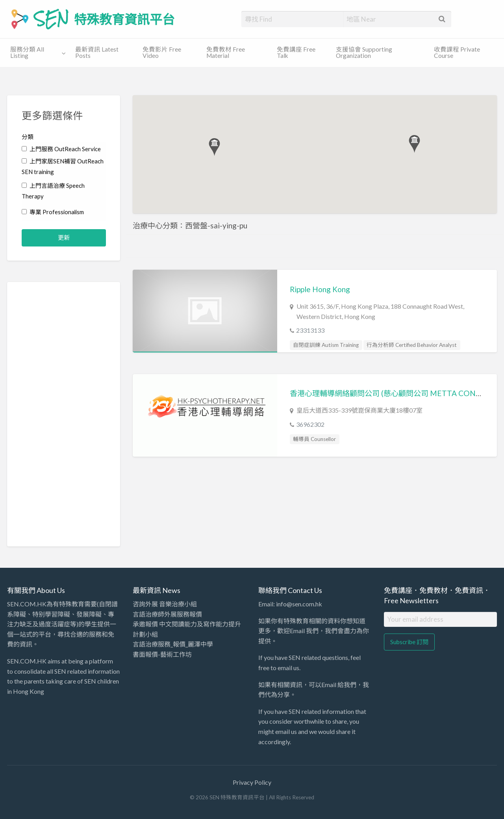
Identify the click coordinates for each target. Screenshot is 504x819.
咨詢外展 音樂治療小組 (165, 604)
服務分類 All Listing (27, 52)
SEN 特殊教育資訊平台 (105, 19)
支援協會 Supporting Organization (364, 52)
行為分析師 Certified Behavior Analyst (412, 345)
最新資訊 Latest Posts (97, 52)
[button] (214, 147)
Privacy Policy (252, 782)
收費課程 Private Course (457, 52)
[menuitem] (36, 53)
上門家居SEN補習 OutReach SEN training (63, 166)
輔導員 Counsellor (314, 439)
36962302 (310, 424)
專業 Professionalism (53, 212)
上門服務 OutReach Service (61, 149)
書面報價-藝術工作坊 (162, 654)
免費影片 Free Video (162, 52)
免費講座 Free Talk (296, 52)
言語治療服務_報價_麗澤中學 (173, 644)
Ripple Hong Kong (320, 289)
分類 (28, 137)
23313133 (310, 330)
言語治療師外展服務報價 (167, 614)
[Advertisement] (64, 414)
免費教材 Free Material (226, 52)
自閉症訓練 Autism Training (326, 345)
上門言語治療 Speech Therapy (53, 191)
